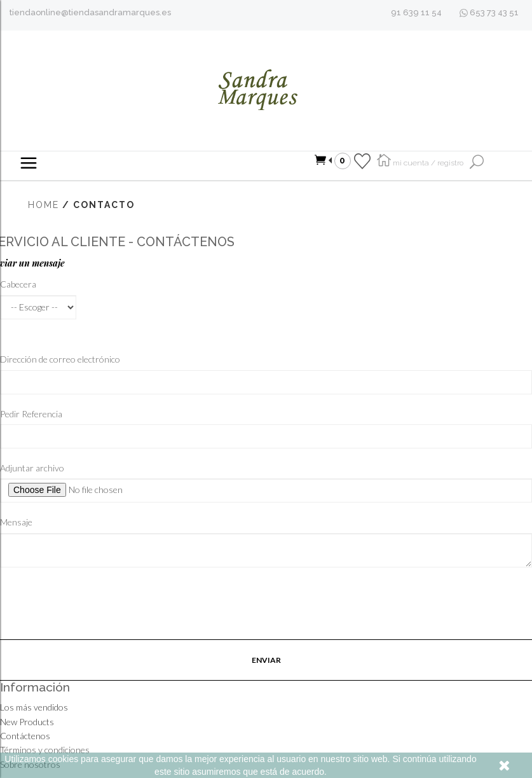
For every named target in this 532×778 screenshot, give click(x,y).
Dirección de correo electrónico (60, 359)
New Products (27, 722)
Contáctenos (25, 736)
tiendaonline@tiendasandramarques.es (90, 12)
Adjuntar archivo (32, 468)
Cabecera (18, 284)
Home (44, 205)
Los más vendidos (34, 707)
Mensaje (16, 522)
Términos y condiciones (45, 750)
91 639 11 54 (416, 12)
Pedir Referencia (31, 414)
